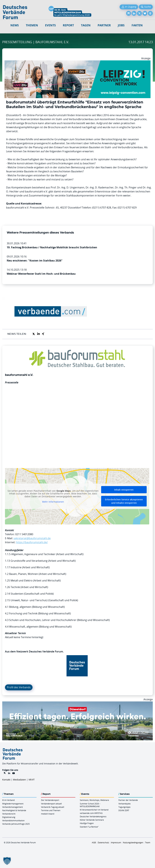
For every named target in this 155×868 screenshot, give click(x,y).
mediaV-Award (48, 814)
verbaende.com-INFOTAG (91, 813)
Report (68, 25)
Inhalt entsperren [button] (124, 490)
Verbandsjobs (125, 804)
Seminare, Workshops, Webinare (94, 800)
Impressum (116, 842)
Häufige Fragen (87, 823)
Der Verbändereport (50, 800)
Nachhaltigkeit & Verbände (14, 810)
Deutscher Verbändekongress (93, 816)
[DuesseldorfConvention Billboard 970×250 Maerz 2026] (77, 703)
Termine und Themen (51, 810)
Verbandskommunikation (13, 820)
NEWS (15, 25)
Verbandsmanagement (13, 807)
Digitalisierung (9, 817)
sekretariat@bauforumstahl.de (32, 538)
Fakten (137, 25)
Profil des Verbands (19, 687)
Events (50, 25)
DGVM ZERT (124, 810)
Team (148, 842)
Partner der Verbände (128, 800)
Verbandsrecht (9, 814)
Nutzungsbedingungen (133, 842)
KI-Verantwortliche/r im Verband (94, 810)
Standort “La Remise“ (89, 827)
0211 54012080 (24, 534)
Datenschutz (103, 842)
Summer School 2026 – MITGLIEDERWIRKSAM (90, 805)
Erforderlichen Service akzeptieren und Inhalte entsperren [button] (124, 501)
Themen (32, 25)
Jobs (121, 25)
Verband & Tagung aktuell (53, 807)
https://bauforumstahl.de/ (32, 542)
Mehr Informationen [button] (53, 502)
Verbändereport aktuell (51, 804)
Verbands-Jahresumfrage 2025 (16, 824)
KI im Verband (8, 800)
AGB (94, 842)
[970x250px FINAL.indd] (77, 62)
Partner (104, 25)
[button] (7, 861)
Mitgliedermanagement (13, 804)
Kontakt (6, 780)
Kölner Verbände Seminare (92, 820)
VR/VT (32, 780)
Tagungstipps (124, 807)
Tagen (86, 25)
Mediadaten (19, 780)
